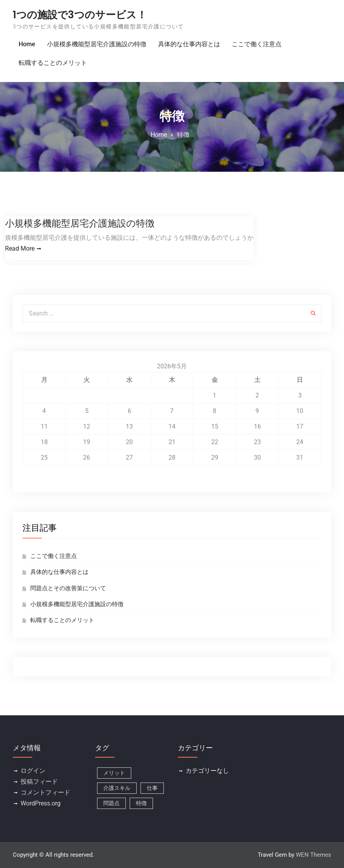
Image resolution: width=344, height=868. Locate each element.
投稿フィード (39, 782)
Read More (20, 248)
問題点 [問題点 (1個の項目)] (111, 804)
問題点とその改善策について (68, 588)
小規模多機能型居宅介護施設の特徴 (97, 44)
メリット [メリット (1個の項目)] (114, 773)
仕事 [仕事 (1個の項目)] (152, 788)
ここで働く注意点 (257, 44)
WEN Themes (314, 855)
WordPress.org (41, 804)
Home (27, 44)
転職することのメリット (53, 63)
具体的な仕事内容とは (189, 44)
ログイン (33, 771)
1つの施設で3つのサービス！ (80, 15)
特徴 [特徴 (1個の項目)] (141, 804)
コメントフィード (45, 793)
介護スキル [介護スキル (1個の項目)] (117, 788)
